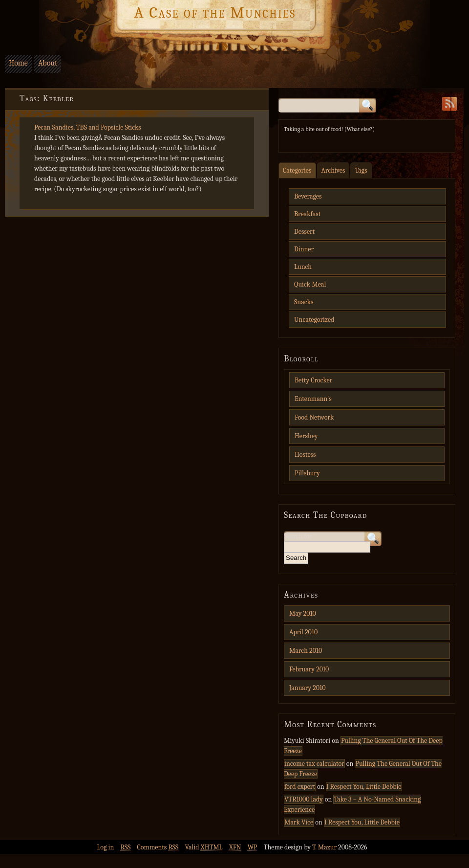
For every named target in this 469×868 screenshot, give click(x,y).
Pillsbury (307, 473)
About (48, 63)
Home (18, 63)
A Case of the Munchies (215, 13)
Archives (333, 170)
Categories (297, 170)
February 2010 (309, 669)
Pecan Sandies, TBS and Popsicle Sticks (88, 127)
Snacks (304, 302)
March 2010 (306, 651)
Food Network (314, 417)
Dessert (304, 232)
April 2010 (303, 632)
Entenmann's (313, 399)
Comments (158, 847)
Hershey (306, 436)
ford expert (300, 787)
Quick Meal (310, 284)
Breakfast (307, 214)
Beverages (308, 196)
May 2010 (303, 613)
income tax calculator (314, 764)
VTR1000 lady (304, 799)
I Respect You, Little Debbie (364, 787)
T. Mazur (325, 847)
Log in (105, 847)
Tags (361, 170)
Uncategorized (314, 320)
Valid (204, 847)
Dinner (304, 249)
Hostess (305, 455)
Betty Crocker (313, 380)
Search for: (299, 536)
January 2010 (307, 688)
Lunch (303, 267)
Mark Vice (299, 822)
